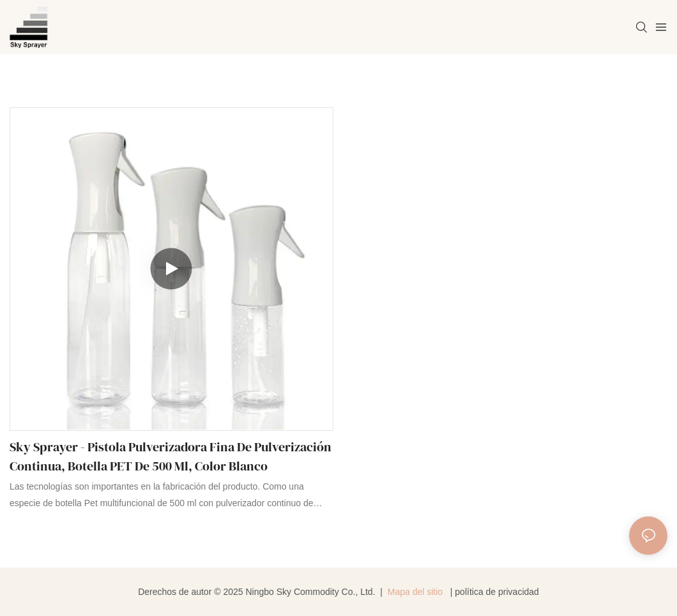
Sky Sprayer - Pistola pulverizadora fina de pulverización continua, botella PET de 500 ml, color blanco (171, 456)
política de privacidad (497, 592)
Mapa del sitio (415, 592)
